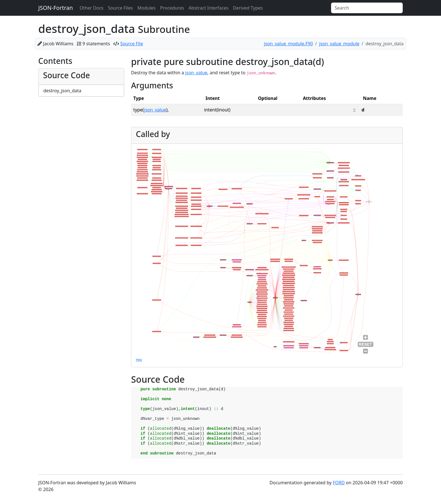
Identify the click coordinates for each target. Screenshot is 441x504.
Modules (147, 8)
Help (139, 360)
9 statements (96, 44)
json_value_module (339, 44)
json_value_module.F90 (288, 44)
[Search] (367, 8)
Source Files (121, 8)
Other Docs (92, 8)
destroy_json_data (62, 91)
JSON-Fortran (56, 8)
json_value (196, 73)
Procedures (172, 8)
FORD (339, 483)
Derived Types (248, 8)
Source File (131, 44)
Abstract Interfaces (208, 8)
